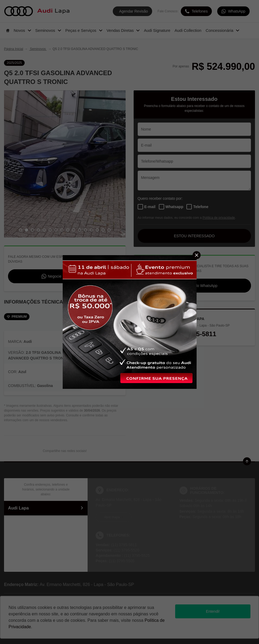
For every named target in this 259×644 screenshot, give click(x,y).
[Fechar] (197, 255)
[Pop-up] (130, 322)
